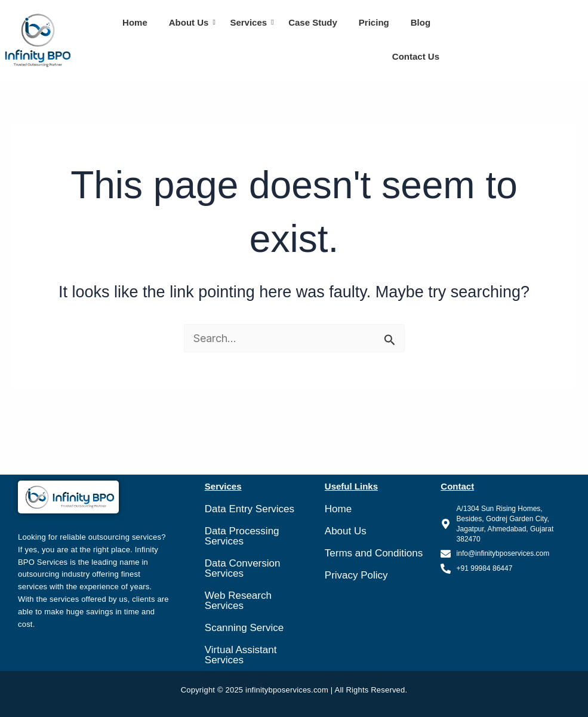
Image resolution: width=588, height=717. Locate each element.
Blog (421, 22)
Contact (457, 486)
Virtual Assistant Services (241, 655)
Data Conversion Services (243, 568)
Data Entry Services (250, 509)
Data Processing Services (242, 536)
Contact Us (416, 56)
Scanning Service (244, 628)
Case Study (313, 22)
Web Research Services (238, 601)
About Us (190, 22)
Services (249, 22)
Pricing (374, 22)
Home (135, 22)
